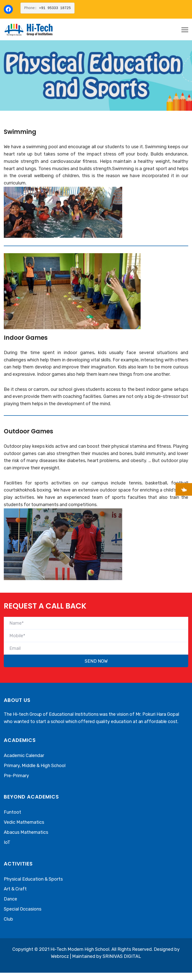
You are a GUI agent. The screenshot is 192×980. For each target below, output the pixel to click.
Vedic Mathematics (24, 822)
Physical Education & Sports (33, 879)
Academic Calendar (24, 756)
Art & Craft (15, 889)
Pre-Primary (16, 776)
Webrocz (60, 956)
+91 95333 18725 (55, 8)
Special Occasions (23, 909)
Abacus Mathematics (26, 832)
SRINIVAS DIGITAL (122, 956)
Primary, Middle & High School (35, 766)
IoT (7, 842)
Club (8, 919)
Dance (10, 899)
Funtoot (12, 812)
